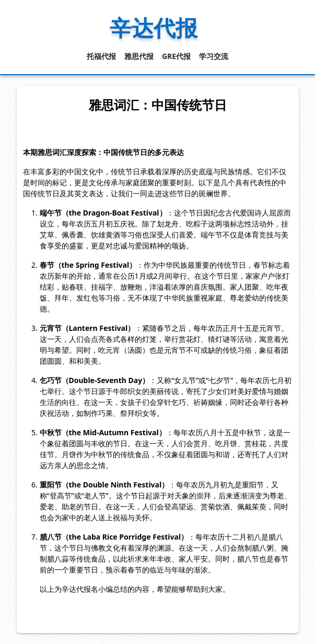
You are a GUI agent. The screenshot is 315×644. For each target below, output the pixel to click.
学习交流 (214, 56)
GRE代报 (176, 56)
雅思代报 (139, 56)
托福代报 (101, 56)
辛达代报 (154, 27)
